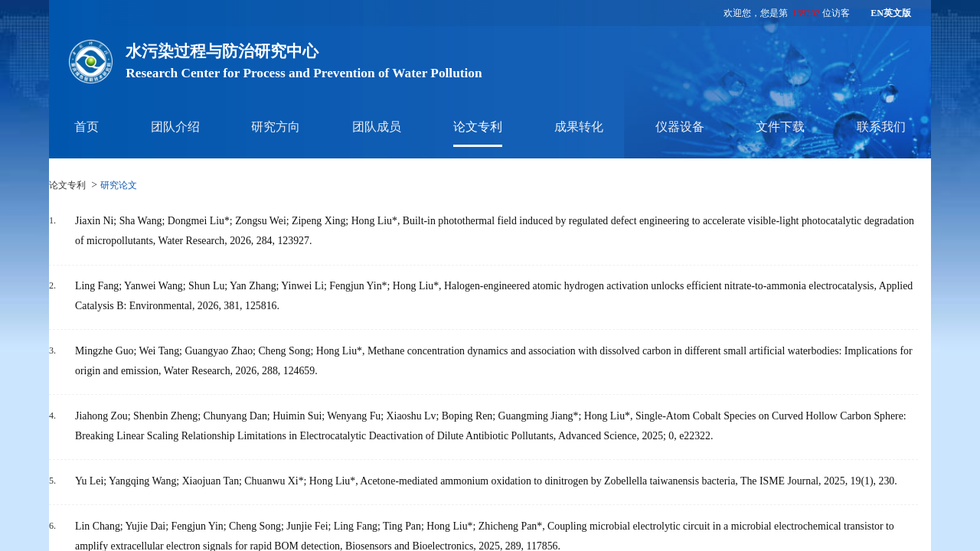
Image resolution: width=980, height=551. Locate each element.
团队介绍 (175, 127)
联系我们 (881, 127)
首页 (87, 127)
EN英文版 (891, 13)
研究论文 (119, 185)
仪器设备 (680, 127)
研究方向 (276, 127)
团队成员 (377, 127)
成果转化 (579, 127)
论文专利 (478, 127)
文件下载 (780, 127)
